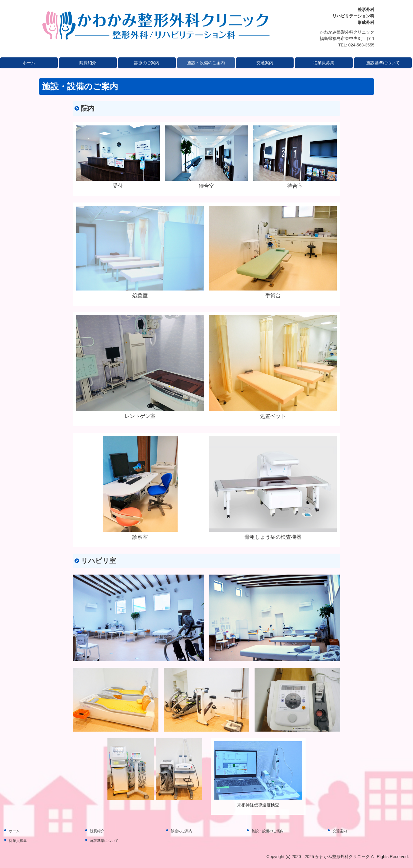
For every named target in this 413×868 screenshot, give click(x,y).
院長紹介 (88, 63)
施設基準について (383, 63)
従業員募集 (324, 63)
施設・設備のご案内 (206, 63)
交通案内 (265, 63)
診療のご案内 (147, 63)
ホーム (29, 63)
